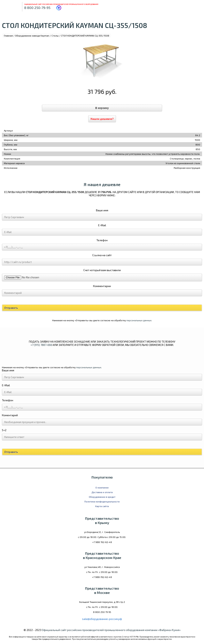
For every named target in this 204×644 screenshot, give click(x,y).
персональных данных (139, 320)
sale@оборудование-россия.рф (102, 619)
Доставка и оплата (102, 492)
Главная (8, 36)
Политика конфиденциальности (102, 501)
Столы (55, 36)
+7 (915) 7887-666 (41, 345)
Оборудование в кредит (102, 497)
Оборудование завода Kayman (32, 36)
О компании (102, 487)
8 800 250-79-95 (37, 8)
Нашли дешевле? (102, 119)
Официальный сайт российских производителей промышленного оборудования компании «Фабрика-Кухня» (111, 630)
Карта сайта (102, 506)
